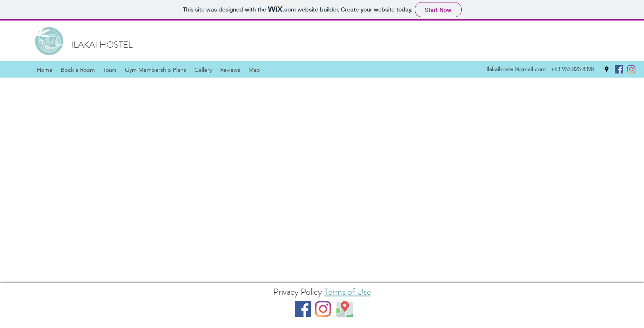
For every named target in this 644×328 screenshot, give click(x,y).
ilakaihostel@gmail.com (516, 69)
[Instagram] (631, 69)
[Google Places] (607, 69)
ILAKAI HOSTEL (102, 45)
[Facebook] (619, 69)
